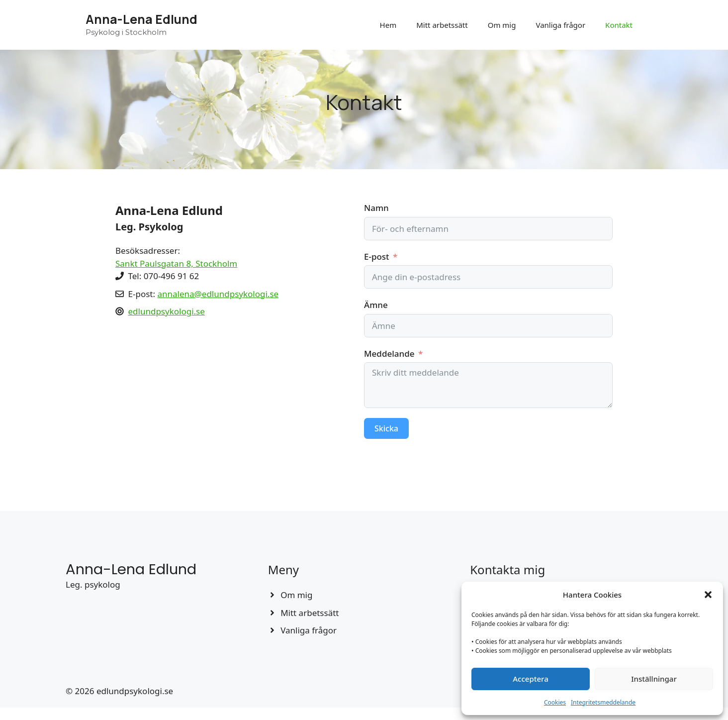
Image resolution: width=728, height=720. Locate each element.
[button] (708, 595)
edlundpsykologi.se (167, 311)
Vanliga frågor (560, 25)
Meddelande (389, 354)
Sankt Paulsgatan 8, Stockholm (176, 263)
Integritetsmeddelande (603, 702)
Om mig (502, 25)
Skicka (386, 428)
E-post (377, 257)
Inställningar (654, 679)
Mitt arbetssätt (442, 25)
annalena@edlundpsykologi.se (218, 294)
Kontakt (619, 25)
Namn (376, 208)
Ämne (376, 305)
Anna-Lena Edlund (141, 19)
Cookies (555, 702)
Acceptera (530, 679)
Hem (388, 25)
